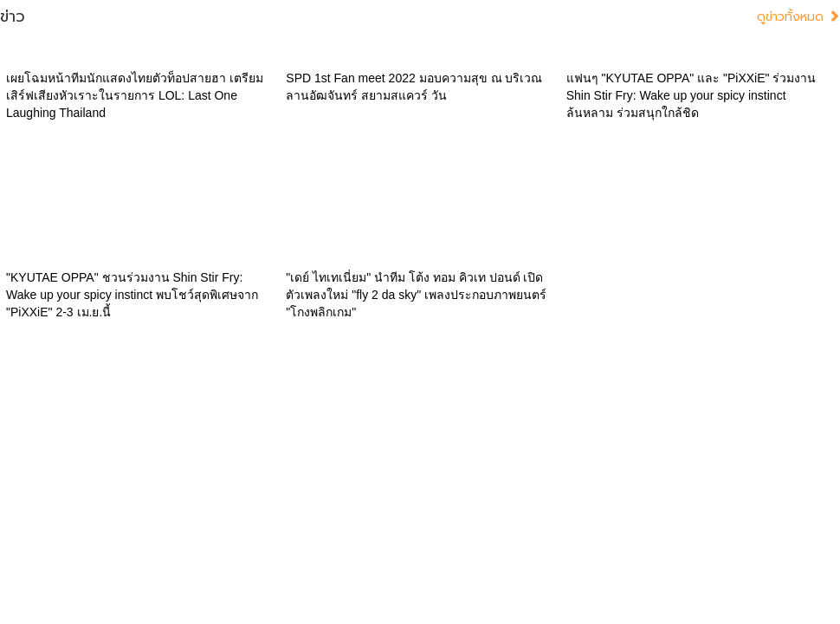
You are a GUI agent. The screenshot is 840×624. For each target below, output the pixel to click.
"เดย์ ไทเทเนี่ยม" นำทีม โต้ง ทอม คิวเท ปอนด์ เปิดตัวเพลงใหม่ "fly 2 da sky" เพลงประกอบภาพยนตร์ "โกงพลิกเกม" (416, 295)
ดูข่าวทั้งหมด (798, 17)
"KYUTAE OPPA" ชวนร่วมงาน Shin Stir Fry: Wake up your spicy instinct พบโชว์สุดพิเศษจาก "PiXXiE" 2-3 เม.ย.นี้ (132, 295)
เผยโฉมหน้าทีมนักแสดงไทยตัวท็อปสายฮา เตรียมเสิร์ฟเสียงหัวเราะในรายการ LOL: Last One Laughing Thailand (135, 95)
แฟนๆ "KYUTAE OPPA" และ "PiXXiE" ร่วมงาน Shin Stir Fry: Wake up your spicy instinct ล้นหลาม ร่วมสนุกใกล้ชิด (691, 95)
